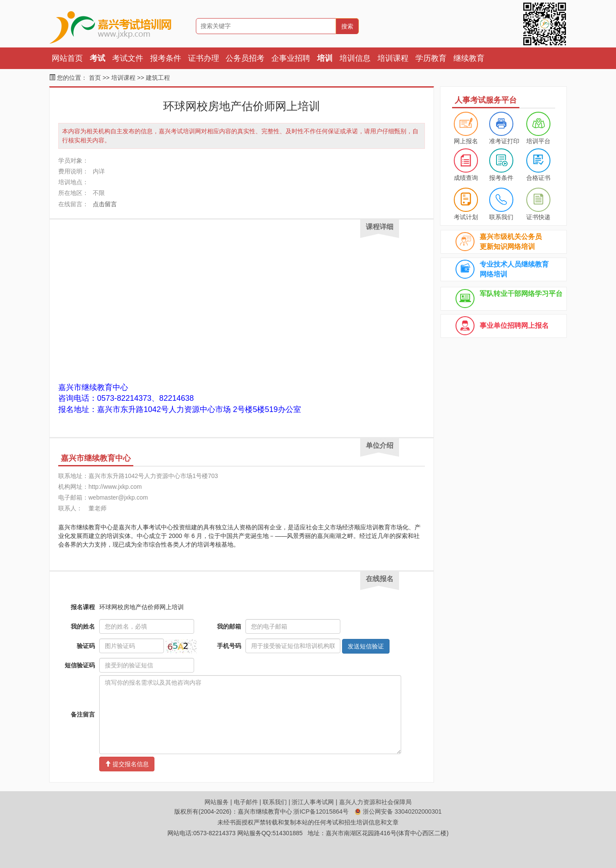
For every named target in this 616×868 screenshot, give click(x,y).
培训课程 (393, 58)
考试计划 (466, 217)
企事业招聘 (291, 58)
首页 (95, 78)
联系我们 (501, 217)
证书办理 (204, 58)
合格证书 (538, 178)
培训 (325, 58)
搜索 (347, 26)
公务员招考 (245, 58)
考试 (97, 58)
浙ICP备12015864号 (321, 811)
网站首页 (67, 58)
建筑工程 (158, 78)
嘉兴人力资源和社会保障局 (375, 802)
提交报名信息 (127, 764)
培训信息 (355, 58)
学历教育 (431, 58)
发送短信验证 (366, 646)
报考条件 (166, 58)
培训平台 (538, 141)
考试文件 (128, 58)
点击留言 (105, 204)
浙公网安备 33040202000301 (398, 811)
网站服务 (217, 802)
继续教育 (469, 58)
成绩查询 (466, 178)
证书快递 (538, 217)
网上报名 (466, 141)
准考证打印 (504, 141)
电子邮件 (246, 802)
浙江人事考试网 (313, 802)
